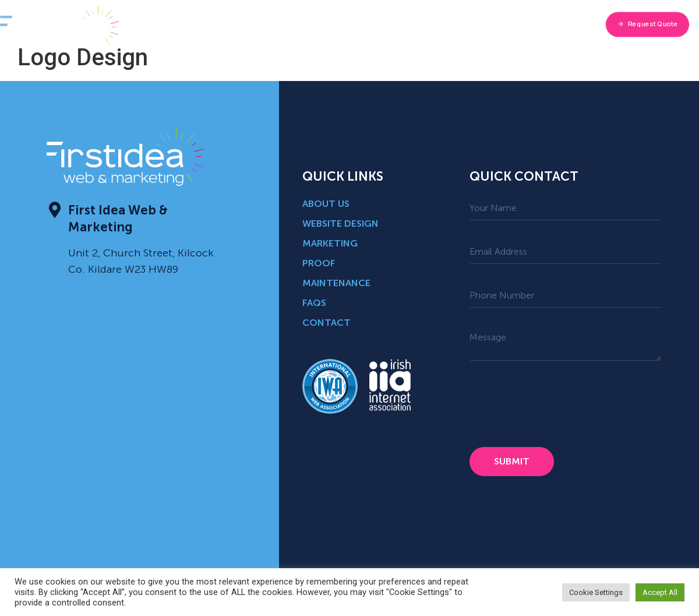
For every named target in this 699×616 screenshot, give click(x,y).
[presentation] (558, 404)
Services (295, 24)
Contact (535, 24)
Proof (446, 24)
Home (196, 24)
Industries (356, 24)
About (241, 24)
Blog (405, 24)
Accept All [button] (660, 592)
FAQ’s (489, 24)
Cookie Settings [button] (596, 592)
